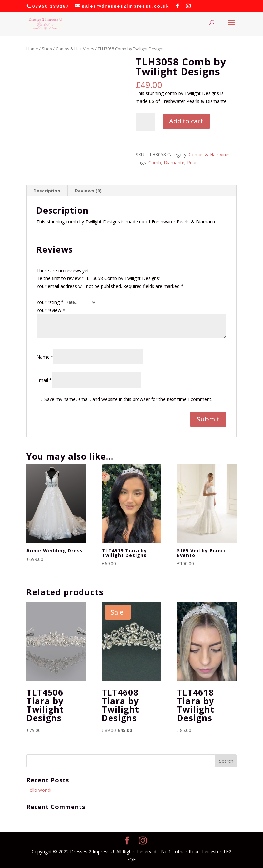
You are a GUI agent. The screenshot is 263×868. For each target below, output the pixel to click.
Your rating (50, 302)
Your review (51, 310)
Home (32, 49)
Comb (155, 162)
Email (44, 380)
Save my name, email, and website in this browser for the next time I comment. (128, 399)
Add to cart (186, 121)
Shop (47, 49)
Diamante (174, 162)
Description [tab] (47, 191)
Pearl (192, 162)
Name (45, 357)
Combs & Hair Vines (75, 49)
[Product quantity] (145, 122)
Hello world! (39, 790)
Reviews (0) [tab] (88, 191)
